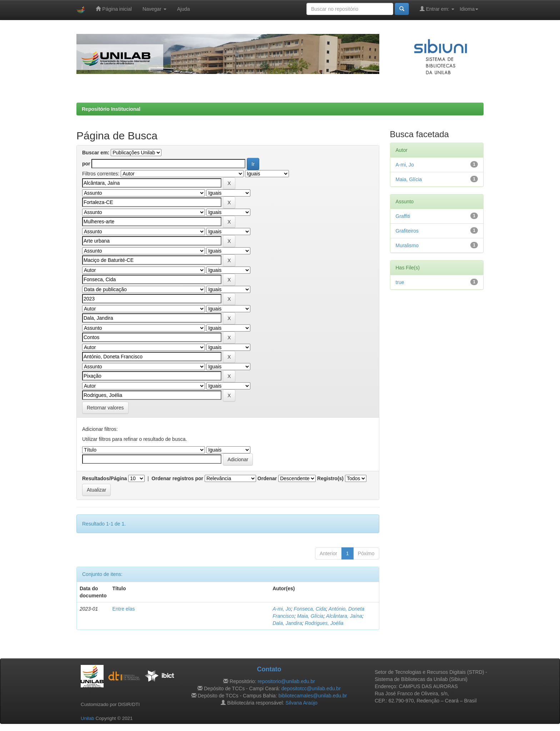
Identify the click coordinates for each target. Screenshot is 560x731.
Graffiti (403, 216)
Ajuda (184, 9)
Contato (269, 669)
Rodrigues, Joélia (324, 623)
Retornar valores (105, 408)
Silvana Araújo (301, 703)
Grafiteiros (407, 231)
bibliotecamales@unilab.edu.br (313, 696)
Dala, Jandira (287, 623)
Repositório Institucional (111, 109)
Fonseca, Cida (310, 609)
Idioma (469, 9)
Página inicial (114, 9)
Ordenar (267, 478)
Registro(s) (330, 478)
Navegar (154, 9)
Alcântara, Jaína (344, 616)
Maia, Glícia (310, 616)
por (86, 164)
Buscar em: (96, 153)
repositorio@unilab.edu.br (286, 681)
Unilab (87, 718)
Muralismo (407, 245)
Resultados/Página (104, 478)
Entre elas (123, 609)
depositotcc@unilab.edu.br (311, 688)
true (400, 282)
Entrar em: (437, 9)
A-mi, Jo (282, 609)
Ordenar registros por (177, 478)
